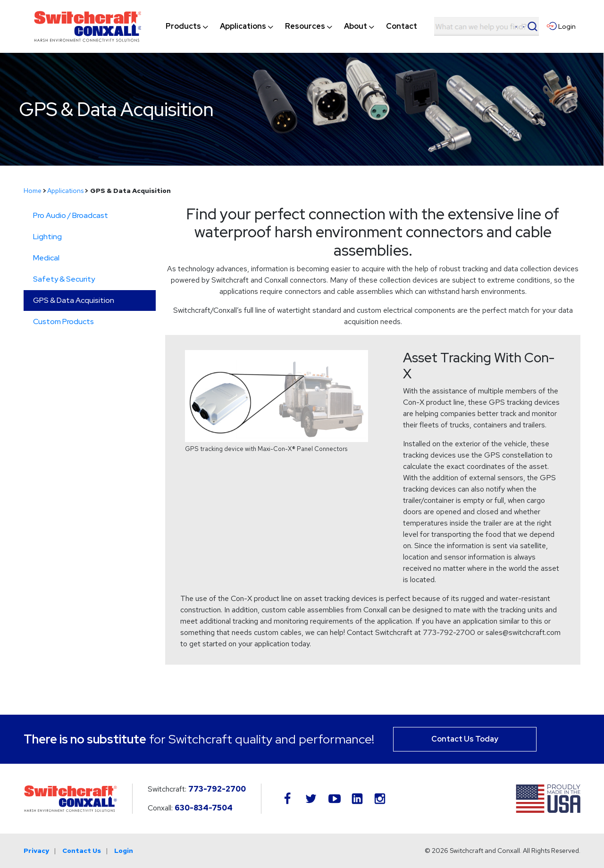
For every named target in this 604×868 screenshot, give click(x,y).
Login (124, 851)
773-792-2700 (217, 789)
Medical (46, 258)
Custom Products (63, 321)
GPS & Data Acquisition (74, 300)
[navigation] (291, 26)
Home (33, 191)
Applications (65, 191)
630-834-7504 (204, 808)
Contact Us (82, 851)
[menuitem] (183, 26)
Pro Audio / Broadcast (71, 215)
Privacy (36, 851)
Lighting (47, 237)
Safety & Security (64, 279)
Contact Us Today (465, 739)
